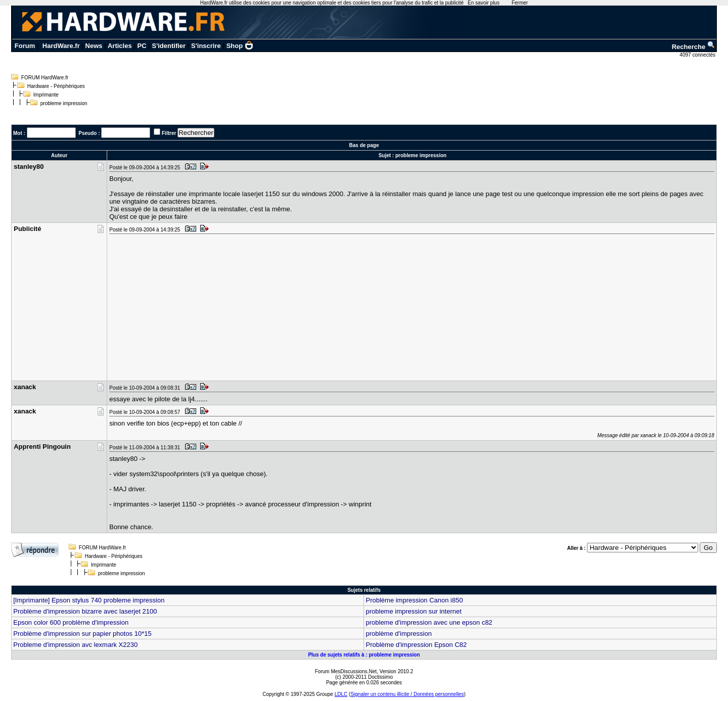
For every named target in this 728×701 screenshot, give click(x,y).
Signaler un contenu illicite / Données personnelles (407, 694)
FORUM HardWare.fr (45, 78)
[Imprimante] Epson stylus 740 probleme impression (89, 600)
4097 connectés (698, 55)
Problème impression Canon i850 (414, 600)
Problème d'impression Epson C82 (416, 645)
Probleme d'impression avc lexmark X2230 (75, 645)
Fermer (520, 3)
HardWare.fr (61, 46)
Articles (120, 46)
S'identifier (169, 46)
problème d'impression (398, 634)
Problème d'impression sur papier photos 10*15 (82, 634)
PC (142, 46)
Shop (240, 46)
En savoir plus (484, 3)
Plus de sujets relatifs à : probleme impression (364, 655)
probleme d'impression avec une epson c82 (429, 622)
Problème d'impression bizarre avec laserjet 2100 (85, 611)
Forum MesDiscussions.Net (346, 671)
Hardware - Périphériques (56, 86)
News (94, 46)
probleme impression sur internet (413, 611)
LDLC (341, 694)
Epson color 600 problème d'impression (71, 622)
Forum (25, 46)
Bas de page (364, 145)
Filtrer (169, 133)
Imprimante (46, 95)
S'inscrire (206, 46)
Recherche (694, 47)
